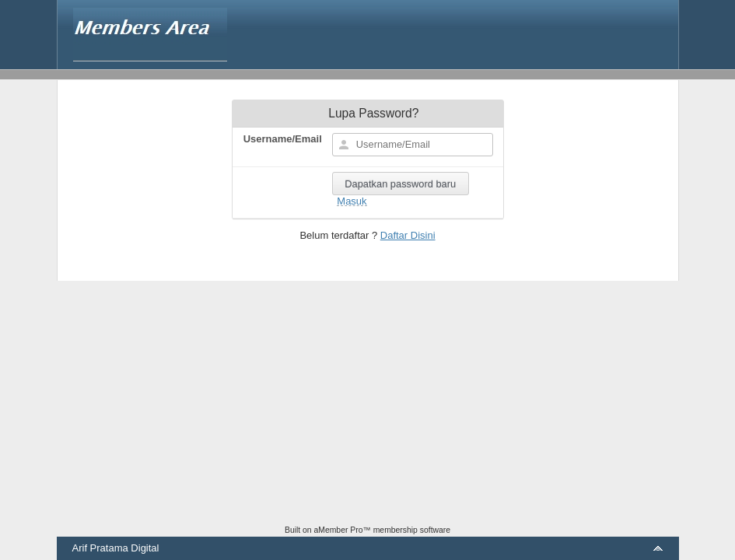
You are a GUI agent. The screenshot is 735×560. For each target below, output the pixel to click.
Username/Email (283, 139)
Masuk (352, 201)
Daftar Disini (408, 235)
